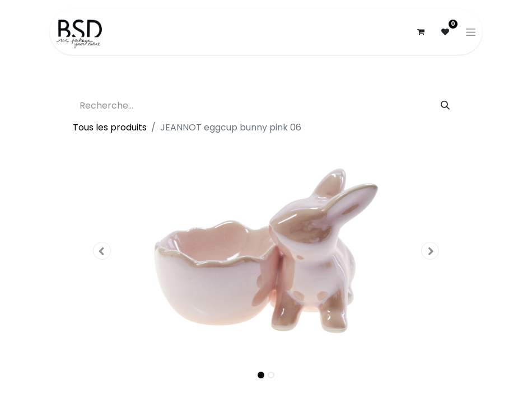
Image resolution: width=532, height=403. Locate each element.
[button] (102, 251)
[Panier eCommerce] (421, 32)
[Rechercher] (445, 106)
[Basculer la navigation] (471, 32)
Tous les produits (110, 127)
